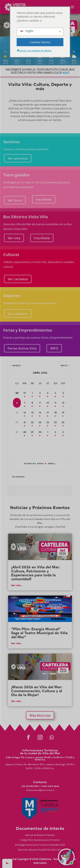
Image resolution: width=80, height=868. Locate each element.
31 (25, 393)
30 (40, 432)
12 (63, 403)
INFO (54, 348)
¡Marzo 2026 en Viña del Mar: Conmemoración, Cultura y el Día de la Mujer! (37, 691)
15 (32, 412)
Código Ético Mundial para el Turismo (40, 840)
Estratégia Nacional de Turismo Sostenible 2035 (40, 845)
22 (32, 422)
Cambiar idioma (40, 42)
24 (48, 422)
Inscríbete (44, 199)
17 (48, 412)
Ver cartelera (18, 279)
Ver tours (15, 200)
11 (55, 403)
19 (63, 412)
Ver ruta (14, 238)
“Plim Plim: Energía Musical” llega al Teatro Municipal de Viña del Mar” (39, 633)
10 (48, 403)
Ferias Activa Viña (22, 348)
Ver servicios (18, 158)
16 (40, 412)
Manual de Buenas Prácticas (40, 835)
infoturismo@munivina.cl (40, 790)
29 (32, 432)
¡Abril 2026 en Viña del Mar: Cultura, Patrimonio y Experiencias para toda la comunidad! (36, 573)
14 (25, 412)
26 (63, 422)
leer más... (17, 585)
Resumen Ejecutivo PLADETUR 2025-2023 (40, 850)
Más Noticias (40, 715)
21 (25, 422)
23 (40, 422)
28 (25, 432)
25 (55, 422)
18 (55, 412)
